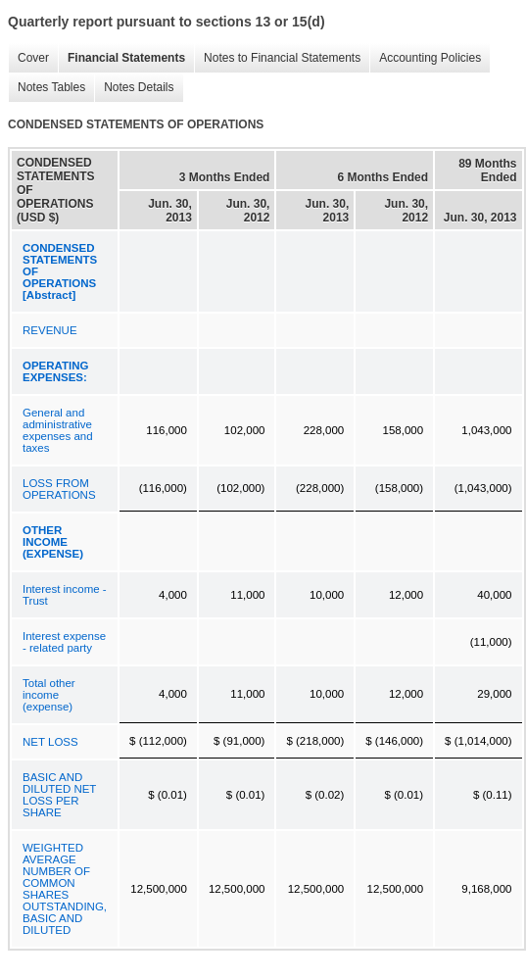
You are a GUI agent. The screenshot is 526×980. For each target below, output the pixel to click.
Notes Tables (47, 88)
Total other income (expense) (49, 695)
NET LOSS (50, 742)
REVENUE (50, 330)
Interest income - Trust (65, 595)
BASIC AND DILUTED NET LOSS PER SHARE (59, 795)
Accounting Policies (425, 58)
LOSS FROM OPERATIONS (59, 489)
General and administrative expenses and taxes (58, 430)
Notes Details (134, 88)
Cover (28, 58)
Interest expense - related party (64, 642)
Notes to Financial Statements (277, 58)
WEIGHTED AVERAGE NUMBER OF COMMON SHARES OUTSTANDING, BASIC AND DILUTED (65, 889)
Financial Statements (121, 58)
